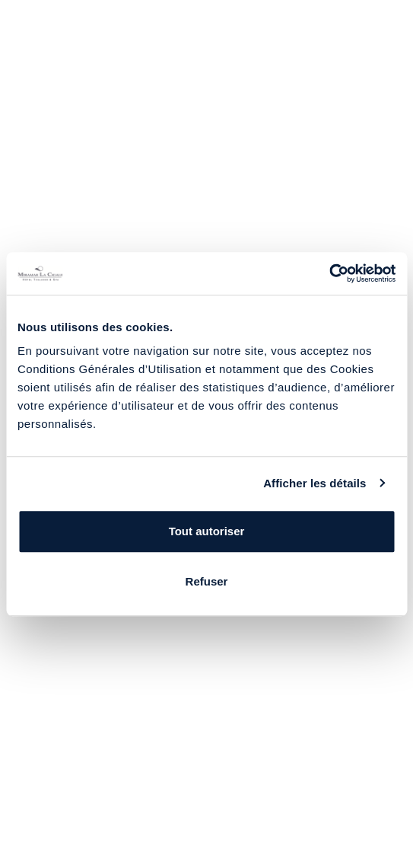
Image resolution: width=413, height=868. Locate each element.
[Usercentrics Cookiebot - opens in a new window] (329, 273)
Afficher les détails (315, 483)
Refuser (207, 581)
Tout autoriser (207, 531)
